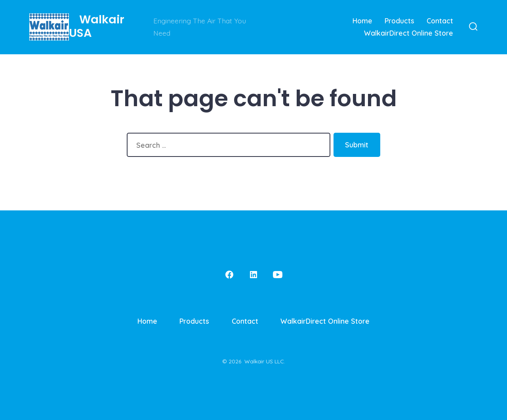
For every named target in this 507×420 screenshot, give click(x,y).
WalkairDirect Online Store (409, 33)
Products (399, 21)
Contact (440, 21)
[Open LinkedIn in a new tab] (253, 275)
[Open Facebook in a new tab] (229, 275)
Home (362, 21)
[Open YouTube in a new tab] (278, 275)
